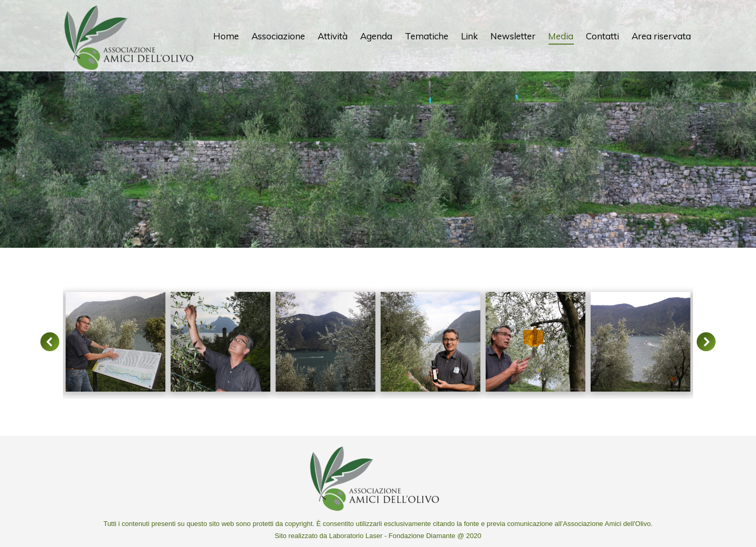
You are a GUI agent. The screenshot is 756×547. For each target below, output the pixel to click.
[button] (50, 342)
